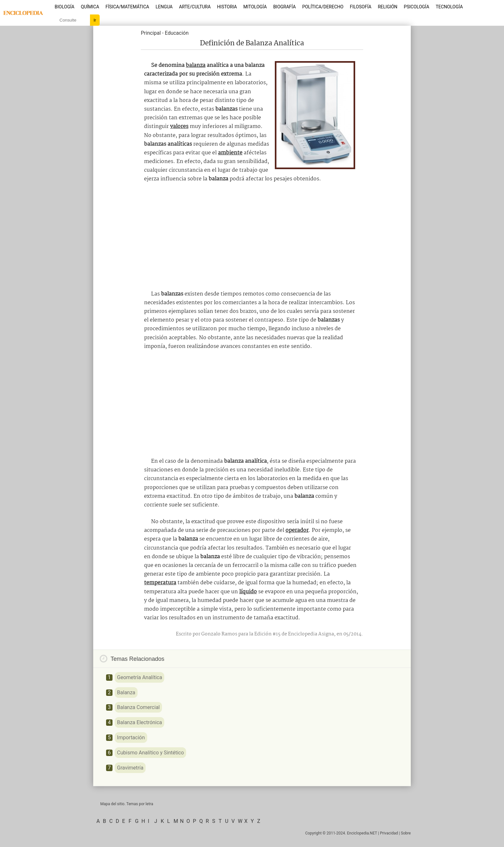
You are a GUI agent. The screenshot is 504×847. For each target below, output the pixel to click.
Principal (151, 33)
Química (90, 7)
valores (179, 127)
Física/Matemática (127, 7)
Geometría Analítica (139, 677)
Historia (227, 7)
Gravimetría (130, 768)
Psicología (416, 7)
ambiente (230, 153)
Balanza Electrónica (139, 722)
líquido (248, 592)
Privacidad (389, 833)
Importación (131, 738)
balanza (196, 65)
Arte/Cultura (195, 7)
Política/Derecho (323, 7)
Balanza (126, 692)
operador (297, 530)
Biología (65, 7)
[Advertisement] (252, 237)
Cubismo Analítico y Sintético (150, 753)
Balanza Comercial (138, 707)
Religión (387, 7)
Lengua (164, 7)
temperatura (160, 583)
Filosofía (360, 7)
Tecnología (449, 7)
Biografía (284, 7)
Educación (177, 33)
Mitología (255, 7)
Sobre (406, 833)
